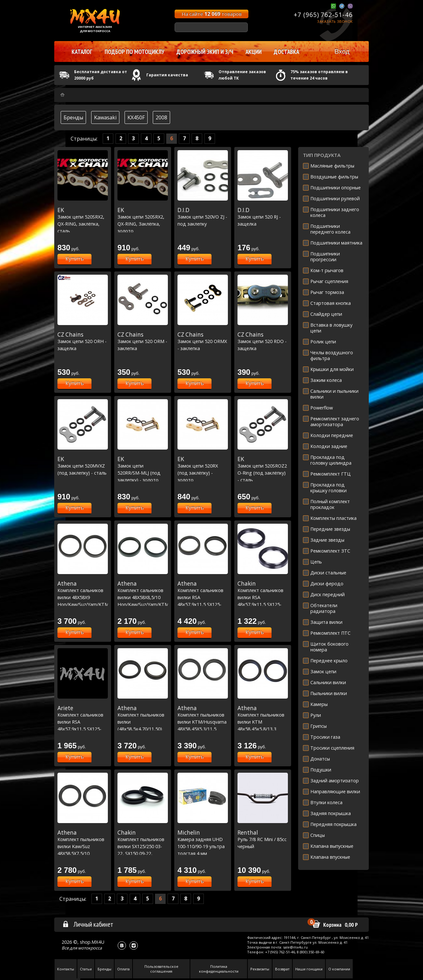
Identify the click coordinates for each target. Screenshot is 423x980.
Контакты (66, 969)
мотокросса (90, 948)
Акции (254, 52)
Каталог (82, 52)
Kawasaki (105, 117)
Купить (75, 259)
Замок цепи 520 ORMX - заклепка (203, 341)
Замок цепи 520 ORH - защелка (83, 341)
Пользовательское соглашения (161, 969)
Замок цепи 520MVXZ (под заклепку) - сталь (83, 466)
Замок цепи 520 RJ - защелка (263, 217)
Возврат (282, 969)
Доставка (286, 52)
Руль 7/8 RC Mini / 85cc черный (263, 839)
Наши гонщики (309, 969)
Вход (342, 51)
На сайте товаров (212, 14)
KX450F (136, 117)
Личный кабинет (88, 924)
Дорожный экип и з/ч (205, 52)
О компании (339, 969)
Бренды (73, 117)
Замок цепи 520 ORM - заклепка (143, 341)
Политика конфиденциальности (219, 969)
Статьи (86, 969)
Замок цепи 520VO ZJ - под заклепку (203, 217)
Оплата (123, 969)
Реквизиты (260, 969)
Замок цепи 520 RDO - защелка (263, 341)
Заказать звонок (335, 21)
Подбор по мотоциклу (134, 52)
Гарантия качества (167, 75)
